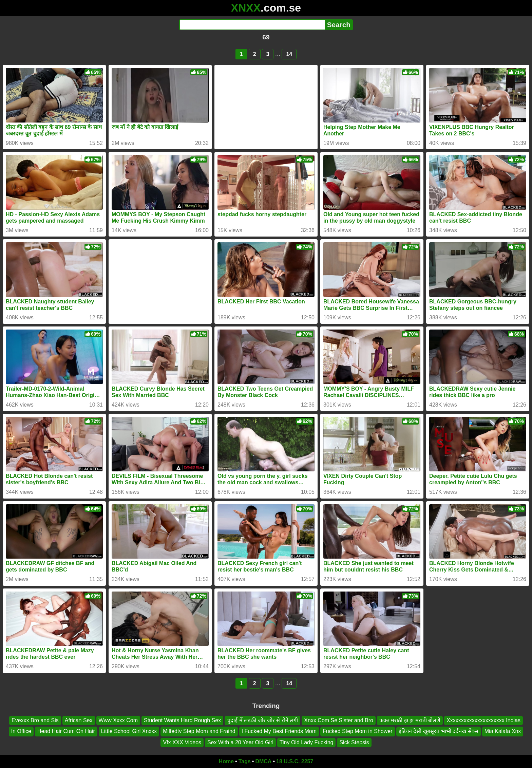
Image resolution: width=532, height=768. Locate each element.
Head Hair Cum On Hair (66, 731)
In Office (21, 731)
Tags (245, 761)
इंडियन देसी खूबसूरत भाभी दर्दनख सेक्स (439, 731)
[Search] (252, 25)
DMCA (263, 761)
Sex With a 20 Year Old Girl (240, 742)
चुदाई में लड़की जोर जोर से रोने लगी (262, 720)
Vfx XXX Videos (182, 742)
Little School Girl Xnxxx (129, 731)
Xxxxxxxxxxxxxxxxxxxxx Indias (483, 720)
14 (289, 54)
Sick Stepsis (354, 742)
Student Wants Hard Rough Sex (182, 720)
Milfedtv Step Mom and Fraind (199, 731)
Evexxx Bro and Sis (35, 720)
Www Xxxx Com (118, 720)
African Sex (79, 720)
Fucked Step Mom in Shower (357, 731)
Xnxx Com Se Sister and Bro (339, 720)
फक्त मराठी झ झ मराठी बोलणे (410, 720)
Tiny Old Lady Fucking (307, 742)
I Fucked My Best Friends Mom (279, 731)
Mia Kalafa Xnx (503, 731)
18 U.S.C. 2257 (295, 761)
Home (226, 761)
